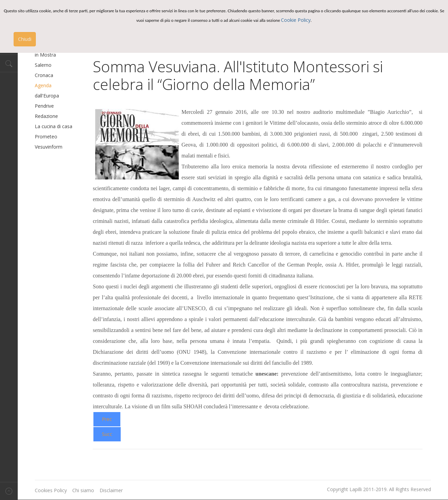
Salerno (43, 65)
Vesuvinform (49, 147)
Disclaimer (111, 490)
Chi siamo (83, 490)
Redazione (46, 116)
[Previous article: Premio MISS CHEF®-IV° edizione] (107, 419)
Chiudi (25, 39)
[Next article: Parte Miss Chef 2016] (107, 434)
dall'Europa (47, 96)
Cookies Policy (51, 490)
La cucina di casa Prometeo (54, 131)
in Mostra (45, 55)
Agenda (43, 85)
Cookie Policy (296, 20)
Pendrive (44, 106)
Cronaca (44, 75)
